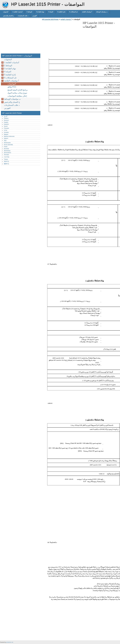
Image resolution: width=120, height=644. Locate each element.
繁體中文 (6, 164)
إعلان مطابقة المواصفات (17, 96)
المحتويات (6, 12)
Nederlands (7, 143)
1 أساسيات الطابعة (18, 12)
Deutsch (6, 120)
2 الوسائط (29, 12)
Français (6, 128)
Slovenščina (7, 153)
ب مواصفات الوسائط (102, 12)
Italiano (6, 138)
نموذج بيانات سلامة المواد (18, 93)
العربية (6, 116)
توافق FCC (12, 87)
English (6, 122)
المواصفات (12, 84)
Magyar (6, 134)
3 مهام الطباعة (40, 12)
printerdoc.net (10, 642)
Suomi (6, 126)
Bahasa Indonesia (9, 136)
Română (6, 149)
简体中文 (6, 161)
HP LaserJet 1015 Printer (5, 5)
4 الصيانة (51, 12)
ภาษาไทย (7, 157)
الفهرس (35, 16)
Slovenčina (7, 151)
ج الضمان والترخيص (8, 16)
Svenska (6, 155)
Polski (6, 147)
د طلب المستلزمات (23, 16)
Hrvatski (6, 132)
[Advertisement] (61, 38)
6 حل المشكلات (74, 12)
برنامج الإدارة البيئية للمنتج (18, 90)
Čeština (6, 118)
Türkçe (6, 159)
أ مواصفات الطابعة (87, 12)
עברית (6, 130)
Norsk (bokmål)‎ (8, 145)
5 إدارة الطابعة (61, 12)
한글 (5, 140)
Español (6, 124)
